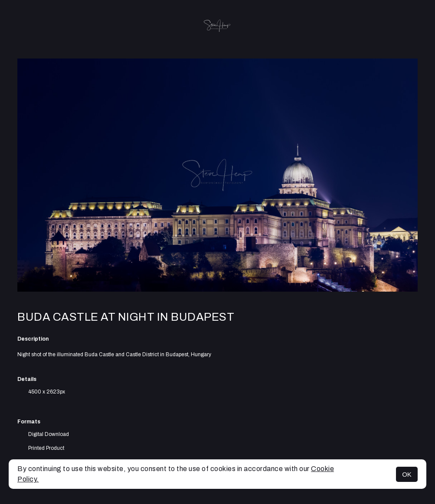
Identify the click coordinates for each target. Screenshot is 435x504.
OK (407, 474)
